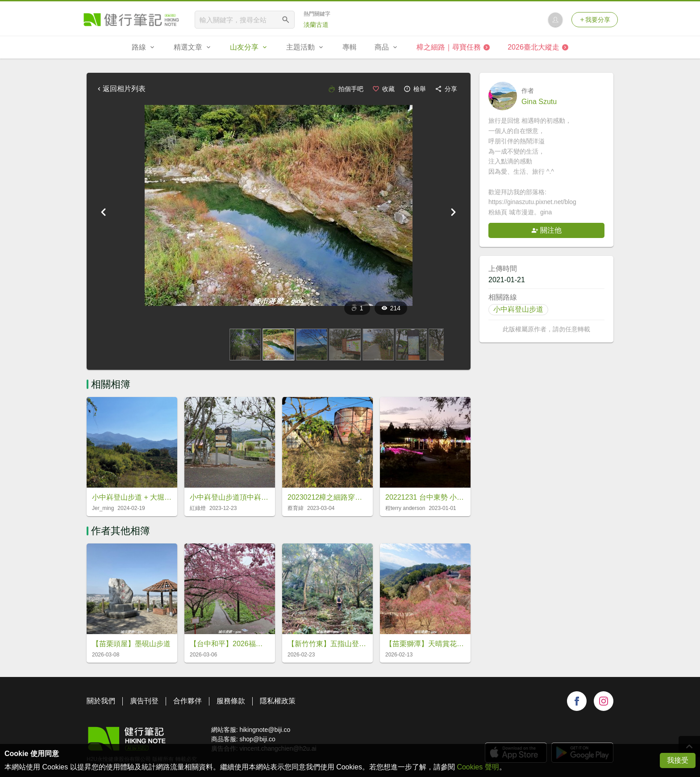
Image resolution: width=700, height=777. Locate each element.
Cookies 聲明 (478, 767)
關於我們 (101, 701)
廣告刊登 (144, 701)
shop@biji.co (257, 739)
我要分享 (595, 20)
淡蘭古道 (316, 25)
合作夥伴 (187, 701)
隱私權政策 (278, 701)
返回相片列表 (121, 89)
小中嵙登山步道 (518, 309)
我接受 (678, 760)
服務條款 (231, 701)
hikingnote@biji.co (265, 730)
